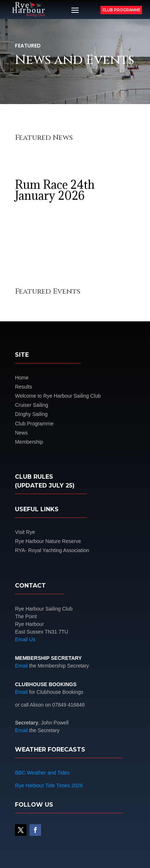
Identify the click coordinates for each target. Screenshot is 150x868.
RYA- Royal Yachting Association (52, 550)
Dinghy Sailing (31, 414)
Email (21, 666)
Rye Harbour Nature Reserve (48, 541)
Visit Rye (25, 532)
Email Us (25, 639)
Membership (29, 442)
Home (22, 378)
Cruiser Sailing (31, 405)
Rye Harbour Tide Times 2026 (49, 785)
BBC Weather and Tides (42, 773)
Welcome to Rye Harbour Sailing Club (58, 396)
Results (23, 387)
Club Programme (121, 10)
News (21, 433)
